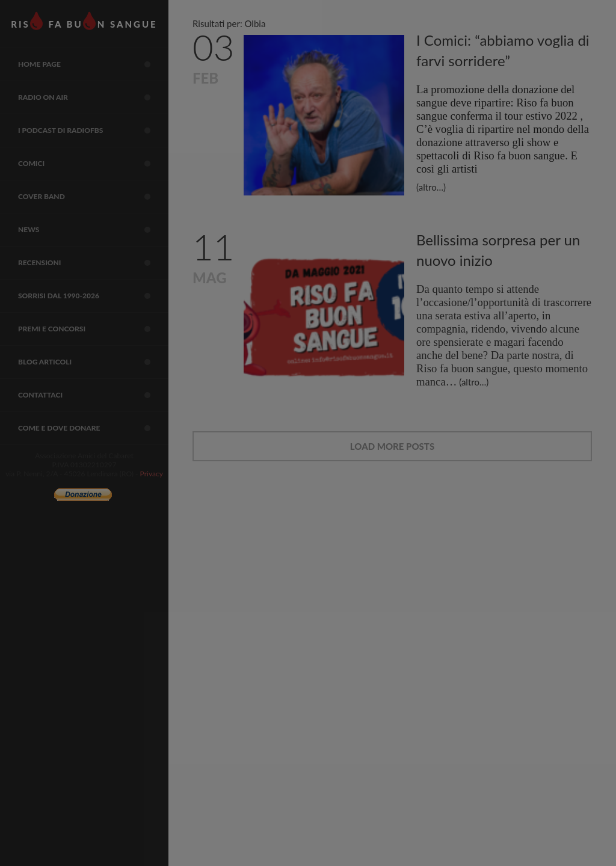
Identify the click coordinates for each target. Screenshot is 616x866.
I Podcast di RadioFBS (93, 131)
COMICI (93, 164)
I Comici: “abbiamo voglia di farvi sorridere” (503, 50)
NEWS (93, 230)
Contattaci (93, 395)
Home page (93, 64)
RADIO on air (93, 97)
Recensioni (93, 263)
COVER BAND (93, 197)
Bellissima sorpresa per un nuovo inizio (498, 250)
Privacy (152, 474)
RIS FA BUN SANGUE (84, 21)
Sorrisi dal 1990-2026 (93, 296)
